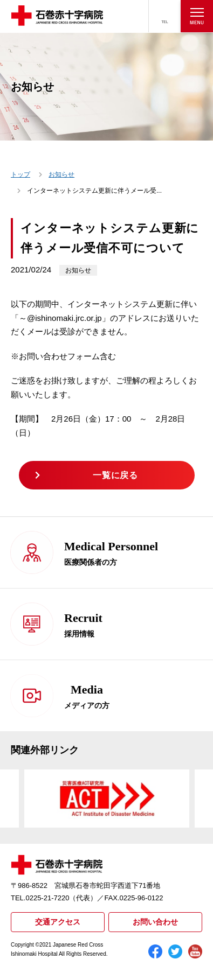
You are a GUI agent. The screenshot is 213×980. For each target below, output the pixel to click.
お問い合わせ (155, 922)
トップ (20, 174)
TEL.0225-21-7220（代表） (54, 898)
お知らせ (61, 174)
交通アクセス (58, 922)
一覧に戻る (115, 475)
